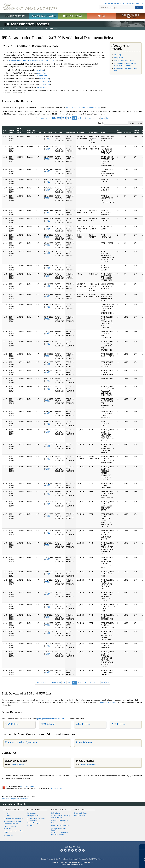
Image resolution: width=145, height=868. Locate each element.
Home (5, 29)
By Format (7, 816)
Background (118, 58)
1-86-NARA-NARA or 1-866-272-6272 (73, 865)
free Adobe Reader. (28, 787)
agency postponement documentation (51, 719)
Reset (140, 123)
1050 (89, 118)
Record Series (137, 131)
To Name (81, 132)
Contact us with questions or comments (15, 799)
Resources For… (34, 809)
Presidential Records (11, 824)
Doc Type (59, 132)
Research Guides (58, 809)
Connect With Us (73, 847)
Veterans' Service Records (44, 16)
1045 (64, 118)
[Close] (142, 847)
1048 (79, 118)
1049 (84, 118)
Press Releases (84, 742)
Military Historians (33, 816)
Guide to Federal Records (59, 820)
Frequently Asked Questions (21, 742)
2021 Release (119, 724)
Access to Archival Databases (10, 827)
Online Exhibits (9, 835)
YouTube (76, 850)
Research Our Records (15, 16)
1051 (95, 118)
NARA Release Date (20, 130)
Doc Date (48, 132)
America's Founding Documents (131, 16)
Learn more (125, 864)
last (108, 118)
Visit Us (102, 16)
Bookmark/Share (126, 3)
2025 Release (12, 724)
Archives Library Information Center (13, 832)
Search (139, 7)
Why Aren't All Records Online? (58, 829)
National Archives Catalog (12, 821)
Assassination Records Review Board (125, 69)
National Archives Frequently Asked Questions (60, 816)
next (103, 118)
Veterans (30, 826)
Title (103, 132)
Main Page (118, 55)
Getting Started (56, 813)
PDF (46, 139)
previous (44, 118)
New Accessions (80, 816)
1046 (69, 118)
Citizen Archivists (112, 3)
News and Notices (80, 813)
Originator (128, 132)
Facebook (62, 850)
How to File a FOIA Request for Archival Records (60, 834)
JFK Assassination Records (35, 29)
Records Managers (34, 823)
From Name (94, 132)
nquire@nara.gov (17, 764)
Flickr (83, 850)
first (37, 118)
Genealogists (32, 813)
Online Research (11, 809)
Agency (39, 132)
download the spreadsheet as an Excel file (82, 107)
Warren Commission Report (125, 60)
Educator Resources (72, 16)
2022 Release (83, 724)
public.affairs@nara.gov (90, 764)
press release (39, 70)
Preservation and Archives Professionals (36, 819)
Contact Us (138, 3)
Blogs (80, 850)
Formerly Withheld (31, 131)
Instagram (69, 850)
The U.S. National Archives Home (30, 6)
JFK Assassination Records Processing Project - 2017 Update (32, 60)
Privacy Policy (64, 859)
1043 (54, 118)
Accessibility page (56, 788)
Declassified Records (58, 823)
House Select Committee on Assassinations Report (125, 64)
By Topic (6, 813)
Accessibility (54, 859)
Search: (101, 123)
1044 (59, 118)
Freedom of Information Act (79, 859)
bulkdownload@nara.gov (107, 702)
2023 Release (48, 724)
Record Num (12, 131)
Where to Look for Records (60, 826)
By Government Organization (13, 818)
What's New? (80, 809)
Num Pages (119, 131)
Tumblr (72, 850)
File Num (70, 132)
